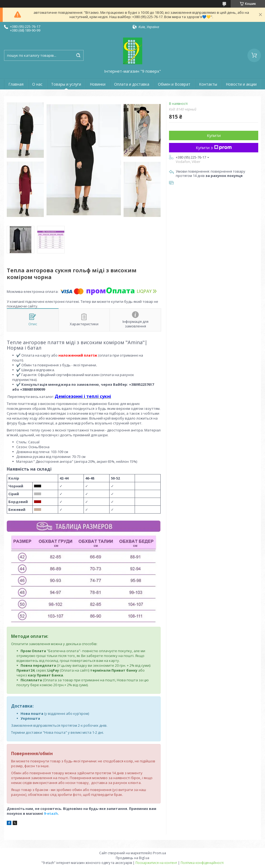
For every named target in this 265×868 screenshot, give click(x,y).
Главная (16, 84)
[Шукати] (78, 55)
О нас (37, 84)
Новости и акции (241, 84)
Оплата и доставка (132, 84)
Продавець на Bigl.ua (132, 858)
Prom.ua (160, 853)
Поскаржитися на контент (156, 863)
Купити (214, 135)
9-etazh (51, 813)
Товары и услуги (66, 84)
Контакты (208, 84)
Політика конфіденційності (202, 863)
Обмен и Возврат (174, 84)
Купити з (214, 148)
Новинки (98, 84)
